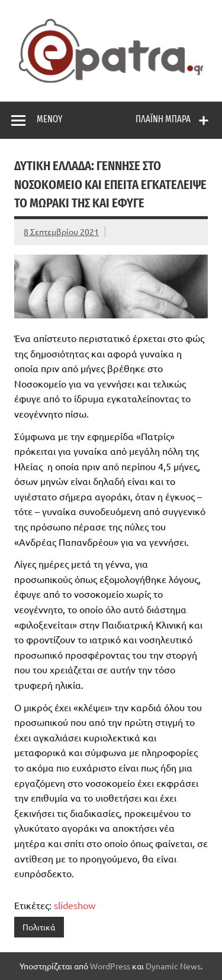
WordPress (110, 966)
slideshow (75, 905)
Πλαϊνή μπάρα (163, 119)
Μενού (49, 119)
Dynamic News (173, 966)
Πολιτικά (39, 927)
